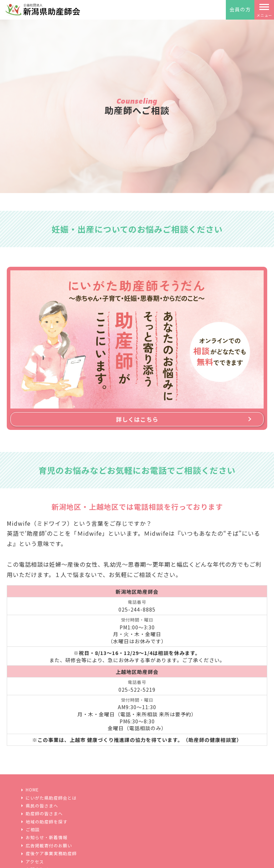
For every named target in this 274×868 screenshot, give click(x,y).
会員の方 (240, 9)
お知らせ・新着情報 (47, 837)
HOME (32, 790)
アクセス (35, 862)
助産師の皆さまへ (44, 814)
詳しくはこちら (137, 419)
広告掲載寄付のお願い (49, 846)
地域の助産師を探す (47, 822)
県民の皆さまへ (42, 806)
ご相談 (33, 830)
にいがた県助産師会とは (51, 798)
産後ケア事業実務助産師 (51, 853)
